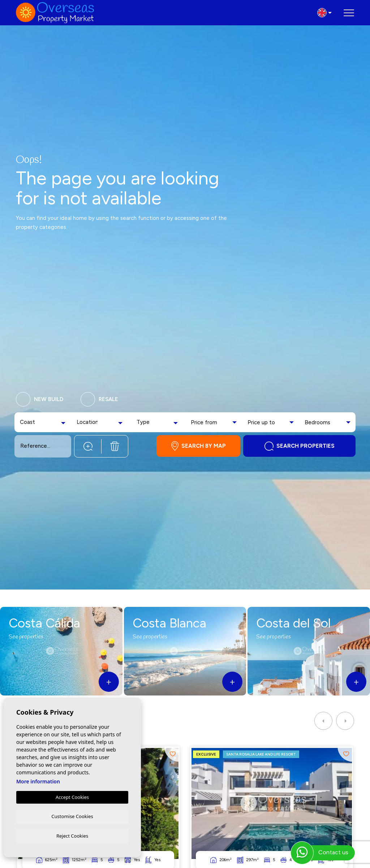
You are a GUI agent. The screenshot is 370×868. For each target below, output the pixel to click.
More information (38, 781)
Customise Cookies (72, 816)
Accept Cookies (72, 796)
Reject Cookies (72, 835)
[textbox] (31, 422)
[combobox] (44, 422)
